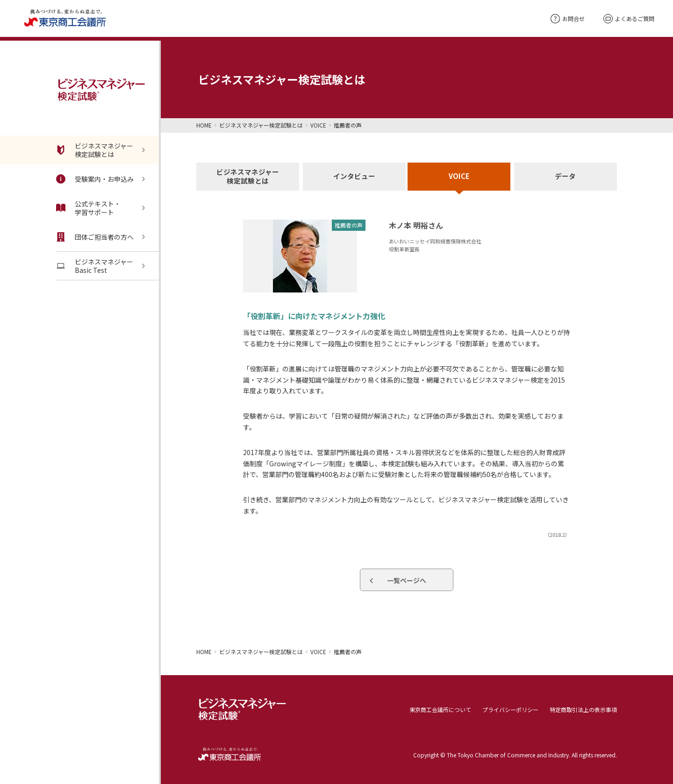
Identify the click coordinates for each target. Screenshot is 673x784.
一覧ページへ (407, 580)
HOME (204, 125)
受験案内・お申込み (95, 179)
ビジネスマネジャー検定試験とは (95, 150)
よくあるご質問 (629, 19)
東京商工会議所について (440, 709)
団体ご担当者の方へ (95, 237)
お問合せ (568, 18)
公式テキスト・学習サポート (88, 208)
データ (566, 177)
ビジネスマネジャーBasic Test (95, 266)
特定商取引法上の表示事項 (583, 709)
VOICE (318, 125)
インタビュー (354, 177)
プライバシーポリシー (510, 709)
